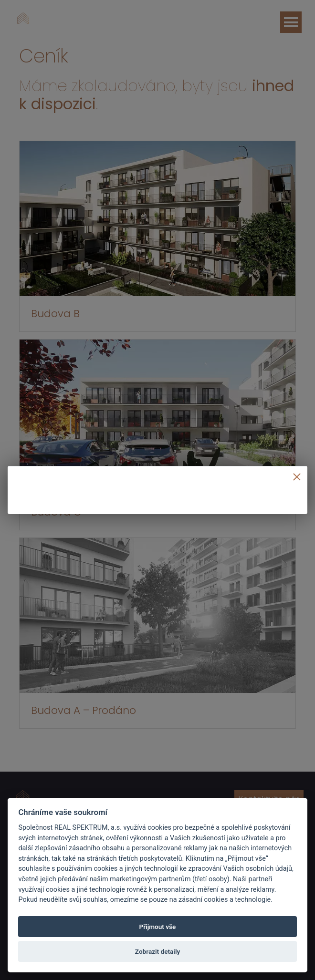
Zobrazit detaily (157, 951)
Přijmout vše (158, 927)
